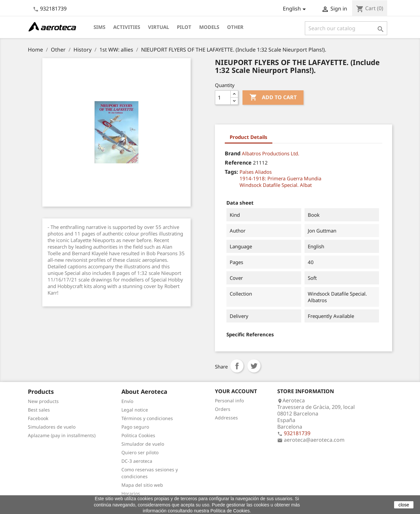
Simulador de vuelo (143, 444)
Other (235, 27)
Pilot (184, 27)
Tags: (231, 172)
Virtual (158, 27)
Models (209, 27)
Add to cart (273, 98)
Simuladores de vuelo (52, 427)
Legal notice (135, 410)
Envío (127, 401)
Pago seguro (135, 427)
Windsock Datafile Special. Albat (276, 185)
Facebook (38, 418)
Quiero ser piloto (140, 452)
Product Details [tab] (249, 137)
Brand (233, 153)
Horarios (131, 493)
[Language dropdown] (295, 9)
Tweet (254, 366)
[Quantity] (223, 98)
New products (43, 401)
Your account (236, 391)
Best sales (39, 410)
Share (237, 366)
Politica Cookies (138, 435)
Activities (127, 27)
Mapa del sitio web (142, 485)
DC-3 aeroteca (137, 461)
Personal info (229, 401)
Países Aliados (256, 172)
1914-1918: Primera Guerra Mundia (280, 178)
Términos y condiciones (147, 418)
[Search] (346, 28)
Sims (99, 27)
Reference (238, 163)
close (404, 505)
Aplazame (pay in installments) (62, 435)
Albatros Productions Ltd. (271, 153)
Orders (223, 409)
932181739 (53, 9)
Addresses (226, 418)
